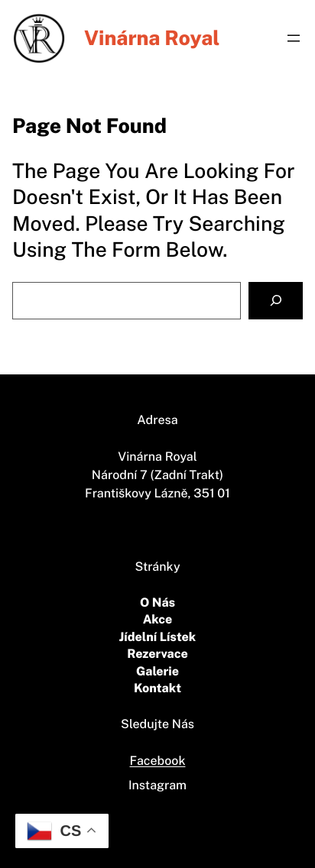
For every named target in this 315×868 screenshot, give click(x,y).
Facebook (158, 761)
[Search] (276, 301)
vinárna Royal (152, 38)
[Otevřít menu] (294, 38)
